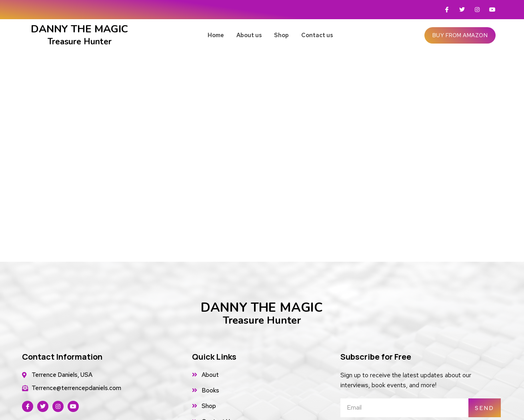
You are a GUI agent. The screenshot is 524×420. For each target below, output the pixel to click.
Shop (285, 35)
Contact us (327, 35)
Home (208, 35)
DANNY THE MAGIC (262, 313)
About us (247, 35)
